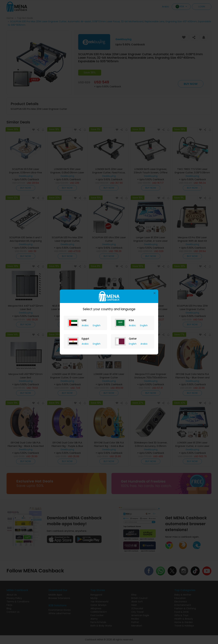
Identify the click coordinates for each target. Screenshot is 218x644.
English (97, 325)
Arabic (86, 325)
